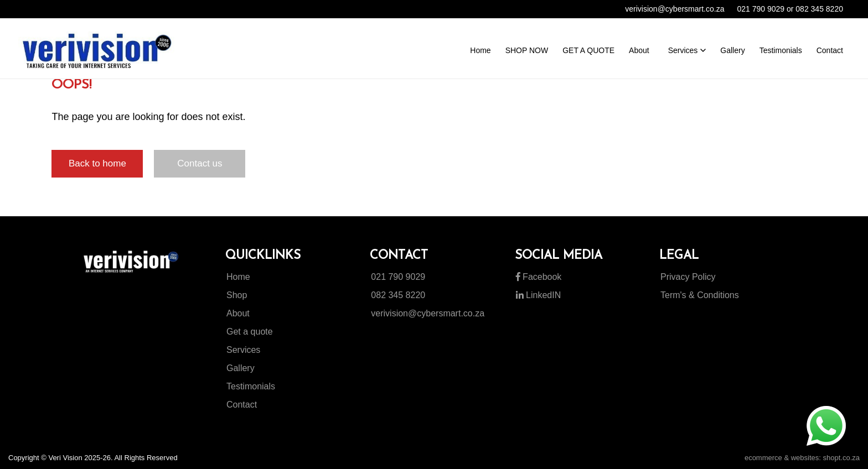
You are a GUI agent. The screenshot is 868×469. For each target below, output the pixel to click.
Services (243, 350)
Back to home (97, 163)
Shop (237, 295)
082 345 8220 (398, 295)
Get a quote (250, 332)
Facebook (539, 277)
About (238, 313)
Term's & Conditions (700, 295)
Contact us (200, 163)
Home (238, 277)
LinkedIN (539, 295)
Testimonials (251, 386)
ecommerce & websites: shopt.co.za (802, 458)
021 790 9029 (398, 277)
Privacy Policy (688, 277)
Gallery (241, 368)
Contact (242, 405)
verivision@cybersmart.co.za (428, 313)
